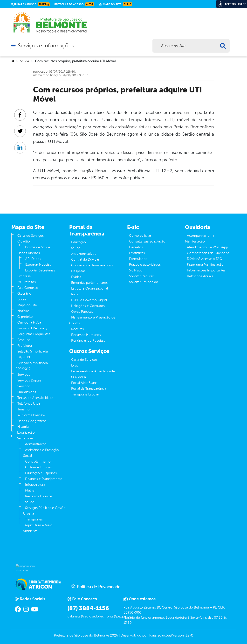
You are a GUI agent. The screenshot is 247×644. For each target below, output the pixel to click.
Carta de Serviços (31, 236)
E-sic (75, 365)
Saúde (25, 61)
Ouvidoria (79, 377)
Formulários (138, 259)
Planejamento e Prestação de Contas (92, 320)
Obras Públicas (82, 312)
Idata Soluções (160, 635)
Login (22, 299)
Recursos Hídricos (39, 496)
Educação (79, 242)
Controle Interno (38, 461)
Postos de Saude (38, 247)
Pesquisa (24, 340)
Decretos (136, 247)
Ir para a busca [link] (30, 4)
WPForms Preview (31, 415)
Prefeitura (25, 346)
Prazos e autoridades (145, 265)
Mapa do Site (27, 305)
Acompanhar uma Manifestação (200, 239)
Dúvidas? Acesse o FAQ (205, 259)
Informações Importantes (206, 270)
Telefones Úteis (29, 404)
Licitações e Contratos (88, 306)
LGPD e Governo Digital (89, 300)
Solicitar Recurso (142, 276)
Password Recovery (32, 328)
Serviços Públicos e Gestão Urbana (44, 511)
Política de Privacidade (96, 587)
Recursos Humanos (86, 335)
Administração (36, 444)
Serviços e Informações (46, 46)
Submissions (27, 392)
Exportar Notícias (38, 265)
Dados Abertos (29, 253)
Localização (26, 433)
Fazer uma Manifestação (205, 265)
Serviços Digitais (29, 380)
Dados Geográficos (32, 421)
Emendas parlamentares (89, 283)
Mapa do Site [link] (116, 4)
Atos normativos (84, 254)
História (23, 427)
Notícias (23, 311)
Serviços (24, 375)
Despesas (78, 271)
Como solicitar (140, 236)
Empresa (24, 276)
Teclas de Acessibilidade (35, 398)
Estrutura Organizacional (89, 288)
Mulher (30, 490)
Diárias (76, 277)
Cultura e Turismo (39, 467)
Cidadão (24, 241)
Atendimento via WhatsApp (207, 247)
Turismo (24, 409)
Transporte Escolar (85, 394)
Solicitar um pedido (144, 282)
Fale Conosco (28, 288)
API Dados (33, 259)
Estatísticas (137, 253)
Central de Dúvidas (85, 260)
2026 (113, 635)
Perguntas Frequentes (34, 334)
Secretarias (25, 438)
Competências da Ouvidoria (208, 253)
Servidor (24, 386)
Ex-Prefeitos (27, 282)
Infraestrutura (35, 485)
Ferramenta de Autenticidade (93, 371)
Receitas (77, 329)
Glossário (24, 294)
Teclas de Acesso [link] (74, 4)
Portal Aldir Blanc (84, 383)
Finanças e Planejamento (44, 479)
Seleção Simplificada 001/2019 (32, 354)
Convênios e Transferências (92, 265)
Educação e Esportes (41, 473)
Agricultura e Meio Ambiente (38, 528)
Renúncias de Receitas (88, 341)
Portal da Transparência (89, 389)
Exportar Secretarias (40, 270)
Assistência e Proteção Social (41, 453)
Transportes (34, 519)
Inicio (75, 294)
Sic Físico (136, 270)
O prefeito (25, 317)
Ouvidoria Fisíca (29, 322)
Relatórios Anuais (200, 276)
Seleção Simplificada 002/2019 (32, 366)
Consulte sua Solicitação (147, 241)
